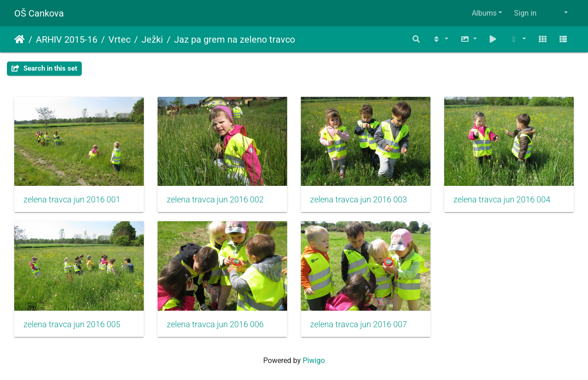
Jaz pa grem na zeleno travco (235, 39)
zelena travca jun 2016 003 (359, 200)
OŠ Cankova (39, 13)
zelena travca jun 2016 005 (72, 324)
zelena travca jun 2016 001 (72, 200)
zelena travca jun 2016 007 (359, 324)
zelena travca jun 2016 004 (502, 200)
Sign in (525, 13)
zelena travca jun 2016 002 (215, 200)
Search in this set (44, 68)
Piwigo (314, 360)
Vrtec (119, 39)
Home (20, 39)
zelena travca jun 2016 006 (215, 324)
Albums (484, 13)
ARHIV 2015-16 (67, 39)
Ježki (152, 39)
